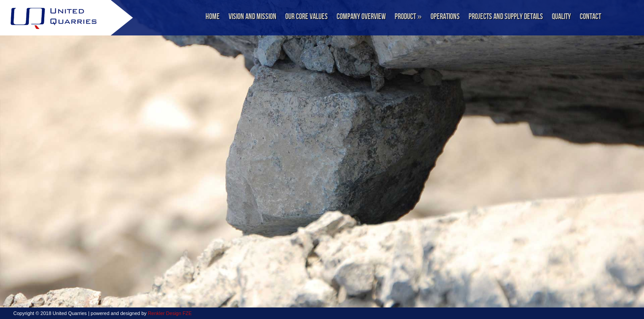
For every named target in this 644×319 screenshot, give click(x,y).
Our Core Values (306, 17)
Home (213, 17)
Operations (445, 17)
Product (408, 17)
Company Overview (361, 17)
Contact (590, 17)
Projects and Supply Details (506, 17)
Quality (561, 17)
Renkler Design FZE (170, 313)
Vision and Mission (252, 17)
